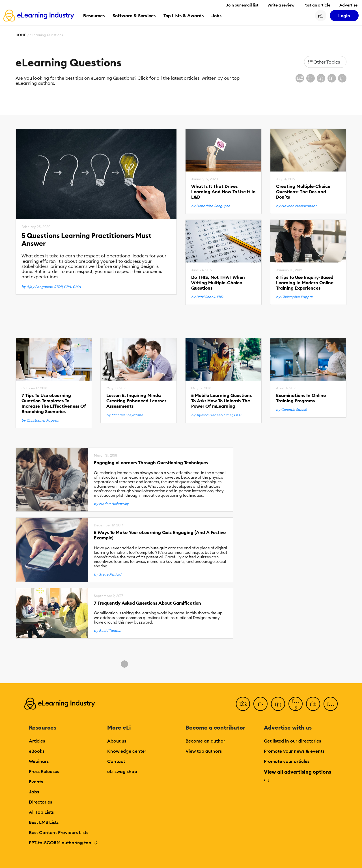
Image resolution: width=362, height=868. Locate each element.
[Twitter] (260, 704)
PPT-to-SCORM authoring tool (63, 843)
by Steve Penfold (108, 574)
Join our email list (242, 5)
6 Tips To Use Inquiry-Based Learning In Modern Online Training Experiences (305, 283)
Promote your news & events (294, 751)
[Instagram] (331, 704)
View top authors (204, 751)
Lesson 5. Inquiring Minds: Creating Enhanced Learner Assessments (136, 401)
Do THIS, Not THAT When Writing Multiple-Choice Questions (218, 283)
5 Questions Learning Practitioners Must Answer (87, 240)
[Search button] (321, 16)
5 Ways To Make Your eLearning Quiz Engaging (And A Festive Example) (160, 535)
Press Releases (44, 771)
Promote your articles (287, 761)
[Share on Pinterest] (342, 78)
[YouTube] (296, 704)
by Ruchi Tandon (107, 631)
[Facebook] (243, 704)
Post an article (317, 5)
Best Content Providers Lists (59, 832)
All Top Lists (41, 812)
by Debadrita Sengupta (211, 206)
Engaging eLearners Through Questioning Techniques (151, 463)
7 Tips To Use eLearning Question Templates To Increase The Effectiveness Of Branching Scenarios (54, 404)
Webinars (39, 761)
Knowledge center (127, 751)
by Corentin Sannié (291, 410)
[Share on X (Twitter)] (311, 78)
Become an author (205, 741)
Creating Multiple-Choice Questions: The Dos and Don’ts (303, 192)
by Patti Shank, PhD (207, 297)
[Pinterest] (313, 704)
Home (21, 35)
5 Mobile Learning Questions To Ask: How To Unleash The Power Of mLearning (221, 401)
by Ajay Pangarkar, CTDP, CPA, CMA (51, 287)
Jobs (34, 792)
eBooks (37, 751)
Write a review (281, 5)
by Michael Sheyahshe (125, 415)
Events (36, 782)
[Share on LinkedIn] (321, 78)
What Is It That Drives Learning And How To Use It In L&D (223, 192)
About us (117, 741)
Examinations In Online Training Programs (301, 398)
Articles (37, 741)
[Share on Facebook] (300, 78)
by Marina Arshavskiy (111, 504)
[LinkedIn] (278, 704)
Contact (116, 761)
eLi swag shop (122, 771)
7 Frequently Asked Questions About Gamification (147, 603)
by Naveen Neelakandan (297, 206)
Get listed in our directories (292, 741)
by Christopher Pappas (295, 297)
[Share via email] (332, 78)
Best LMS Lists (44, 822)
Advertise (348, 5)
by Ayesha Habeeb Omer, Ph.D (216, 415)
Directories (40, 802)
